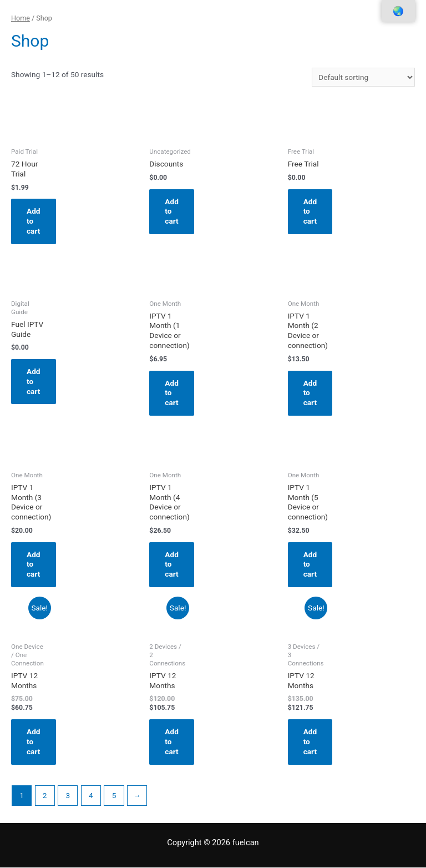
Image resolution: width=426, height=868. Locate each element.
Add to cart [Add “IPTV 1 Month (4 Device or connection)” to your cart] (172, 564)
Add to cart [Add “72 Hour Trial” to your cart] (34, 221)
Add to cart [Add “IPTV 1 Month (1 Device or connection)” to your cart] (172, 393)
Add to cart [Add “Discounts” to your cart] (172, 211)
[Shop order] (363, 77)
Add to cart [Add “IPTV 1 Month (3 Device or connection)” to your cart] (34, 564)
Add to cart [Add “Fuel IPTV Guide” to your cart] (34, 381)
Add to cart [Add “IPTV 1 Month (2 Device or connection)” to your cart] (310, 393)
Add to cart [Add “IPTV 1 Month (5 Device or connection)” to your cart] (310, 564)
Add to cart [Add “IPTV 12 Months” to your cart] (34, 741)
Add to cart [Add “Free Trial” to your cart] (310, 211)
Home (21, 18)
